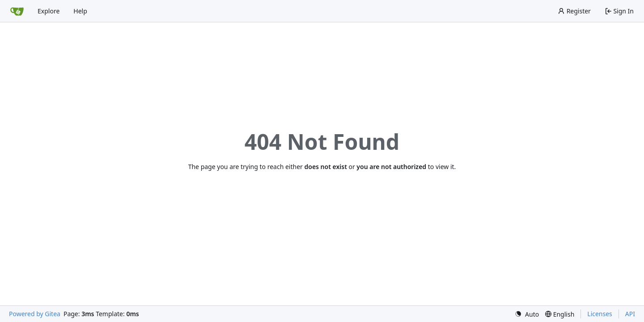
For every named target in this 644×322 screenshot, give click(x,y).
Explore (49, 11)
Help (80, 11)
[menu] (527, 314)
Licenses (600, 314)
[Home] (17, 11)
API (630, 314)
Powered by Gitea (35, 314)
